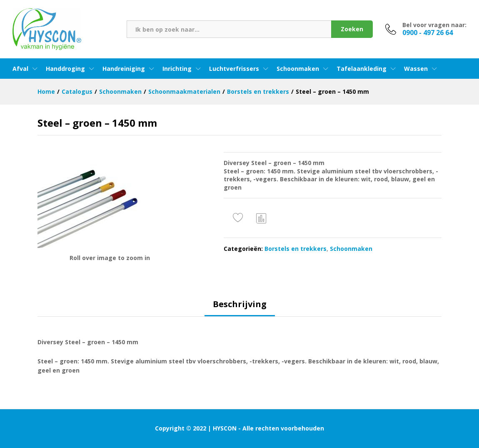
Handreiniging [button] (124, 69)
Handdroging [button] (65, 69)
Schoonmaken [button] (298, 69)
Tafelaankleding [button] (362, 69)
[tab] (240, 308)
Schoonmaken (351, 249)
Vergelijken (262, 218)
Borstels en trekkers (296, 249)
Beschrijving (240, 304)
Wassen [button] (416, 69)
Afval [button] (20, 69)
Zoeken (352, 29)
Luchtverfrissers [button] (234, 69)
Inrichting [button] (177, 69)
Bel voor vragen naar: (434, 25)
